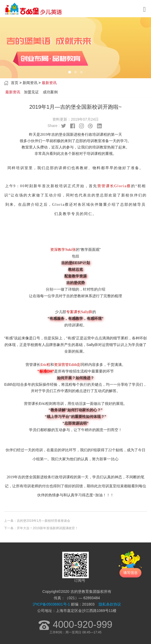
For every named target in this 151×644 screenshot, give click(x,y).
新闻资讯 (30, 83)
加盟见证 (31, 92)
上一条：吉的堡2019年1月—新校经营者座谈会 (37, 521)
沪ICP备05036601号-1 (51, 604)
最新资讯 (13, 92)
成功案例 (50, 92)
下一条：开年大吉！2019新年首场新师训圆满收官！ (41, 528)
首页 (15, 83)
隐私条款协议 (110, 604)
